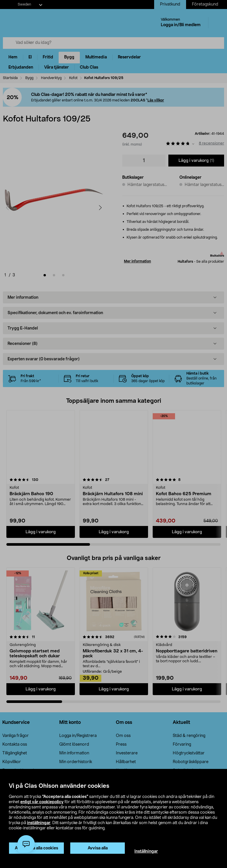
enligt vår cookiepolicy (42, 802)
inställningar (39, 823)
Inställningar (146, 851)
